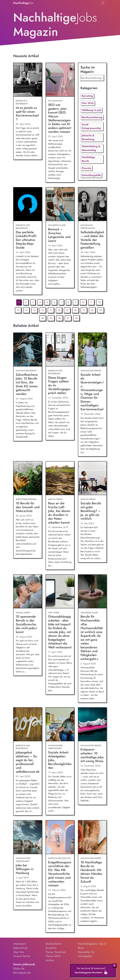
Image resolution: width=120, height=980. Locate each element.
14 (26, 310)
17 (51, 310)
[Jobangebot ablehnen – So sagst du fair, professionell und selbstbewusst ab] (28, 724)
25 (51, 318)
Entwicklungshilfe (91, 175)
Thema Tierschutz (56, 952)
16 (43, 310)
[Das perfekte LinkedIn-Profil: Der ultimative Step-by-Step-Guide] (28, 204)
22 (92, 310)
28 (76, 318)
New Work (88, 103)
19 (67, 310)
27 (68, 318)
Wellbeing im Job (91, 110)
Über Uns (19, 952)
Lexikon (50, 960)
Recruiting (87, 96)
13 (18, 310)
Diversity (86, 168)
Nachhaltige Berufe (88, 159)
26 (60, 318)
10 (83, 302)
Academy (51, 948)
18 (59, 310)
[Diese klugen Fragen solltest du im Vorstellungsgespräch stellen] (60, 350)
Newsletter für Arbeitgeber (86, 954)
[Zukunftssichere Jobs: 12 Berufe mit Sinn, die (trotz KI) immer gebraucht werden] (28, 350)
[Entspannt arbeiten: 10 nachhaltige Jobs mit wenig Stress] (92, 724)
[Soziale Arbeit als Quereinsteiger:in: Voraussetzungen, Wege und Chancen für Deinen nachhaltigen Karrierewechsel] (92, 350)
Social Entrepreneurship (91, 126)
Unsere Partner (22, 956)
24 (43, 318)
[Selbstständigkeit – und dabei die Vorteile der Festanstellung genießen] (92, 204)
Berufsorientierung (92, 117)
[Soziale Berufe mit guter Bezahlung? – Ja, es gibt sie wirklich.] (92, 478)
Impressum (20, 944)
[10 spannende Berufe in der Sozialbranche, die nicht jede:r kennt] (28, 591)
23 (101, 310)
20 (76, 310)
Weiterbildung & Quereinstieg (91, 148)
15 (35, 310)
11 (91, 302)
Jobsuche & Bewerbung (88, 137)
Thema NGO (53, 956)
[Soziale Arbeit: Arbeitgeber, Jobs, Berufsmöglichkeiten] (60, 724)
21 (84, 310)
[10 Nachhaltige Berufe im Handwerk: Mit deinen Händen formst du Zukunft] (92, 837)
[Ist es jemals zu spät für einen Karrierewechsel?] (28, 80)
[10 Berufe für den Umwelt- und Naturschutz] (28, 478)
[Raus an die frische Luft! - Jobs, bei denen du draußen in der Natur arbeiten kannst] (60, 478)
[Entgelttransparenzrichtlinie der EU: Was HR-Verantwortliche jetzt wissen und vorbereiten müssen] (60, 837)
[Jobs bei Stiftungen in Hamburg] (28, 837)
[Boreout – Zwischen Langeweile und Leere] (60, 204)
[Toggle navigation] (103, 3)
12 (99, 302)
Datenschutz (20, 948)
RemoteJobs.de (22, 973)
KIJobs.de (19, 968)
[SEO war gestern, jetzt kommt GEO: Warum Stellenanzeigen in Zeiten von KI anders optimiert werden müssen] (60, 80)
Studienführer (54, 944)
